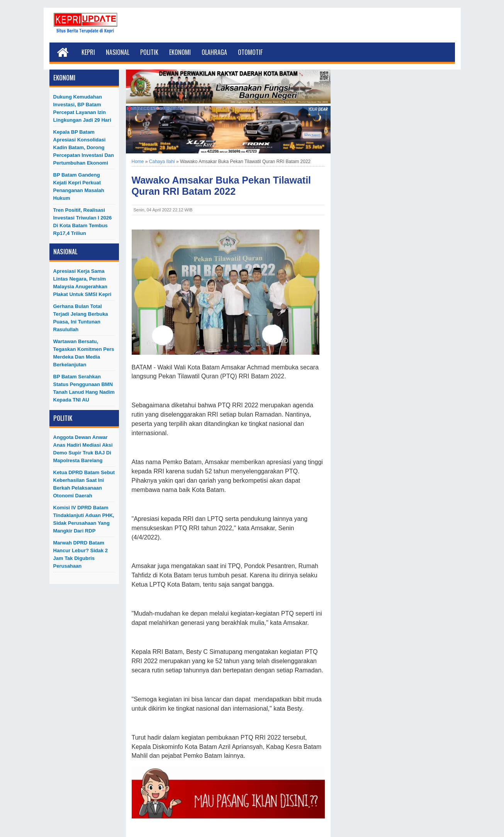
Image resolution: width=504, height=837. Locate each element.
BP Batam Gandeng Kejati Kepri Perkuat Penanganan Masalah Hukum (79, 186)
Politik (149, 52)
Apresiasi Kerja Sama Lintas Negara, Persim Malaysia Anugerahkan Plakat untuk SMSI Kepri (82, 283)
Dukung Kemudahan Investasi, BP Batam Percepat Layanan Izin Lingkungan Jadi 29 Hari (82, 108)
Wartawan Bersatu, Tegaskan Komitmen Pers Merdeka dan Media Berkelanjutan (84, 353)
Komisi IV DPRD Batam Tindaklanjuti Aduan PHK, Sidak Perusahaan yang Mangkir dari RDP (84, 519)
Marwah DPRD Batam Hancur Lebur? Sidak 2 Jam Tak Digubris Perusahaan (81, 554)
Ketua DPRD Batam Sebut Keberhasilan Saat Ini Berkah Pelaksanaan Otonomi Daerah (84, 484)
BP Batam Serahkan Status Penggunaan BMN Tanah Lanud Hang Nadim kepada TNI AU (84, 388)
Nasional (118, 52)
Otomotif (250, 52)
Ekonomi (180, 52)
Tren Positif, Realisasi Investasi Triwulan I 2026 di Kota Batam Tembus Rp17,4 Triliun (83, 222)
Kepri (88, 52)
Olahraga (214, 52)
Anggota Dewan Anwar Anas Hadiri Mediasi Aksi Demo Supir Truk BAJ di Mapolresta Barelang (83, 449)
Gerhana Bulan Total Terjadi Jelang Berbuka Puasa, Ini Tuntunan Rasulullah (81, 318)
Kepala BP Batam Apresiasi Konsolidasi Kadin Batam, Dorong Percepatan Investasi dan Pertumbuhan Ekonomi (84, 147)
